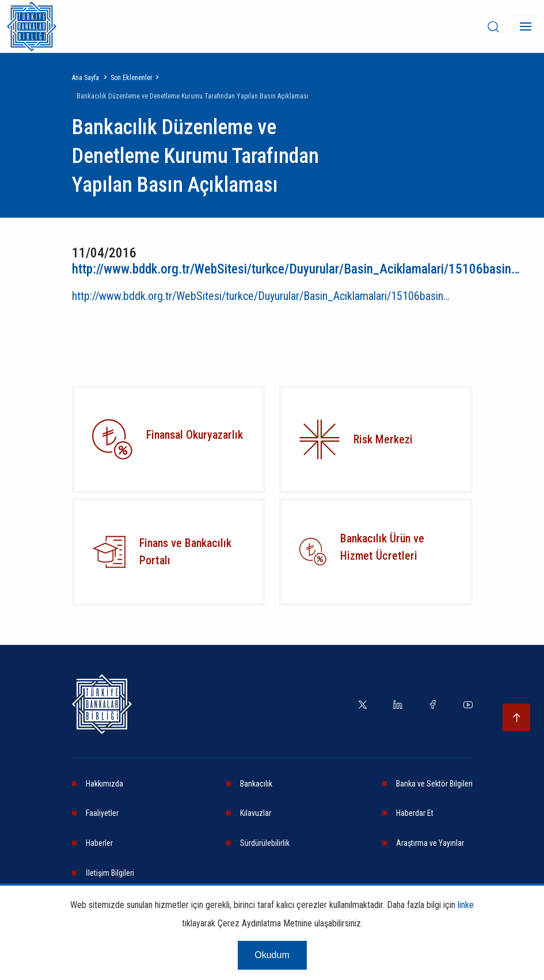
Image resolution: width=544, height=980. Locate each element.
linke (466, 912)
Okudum (272, 962)
